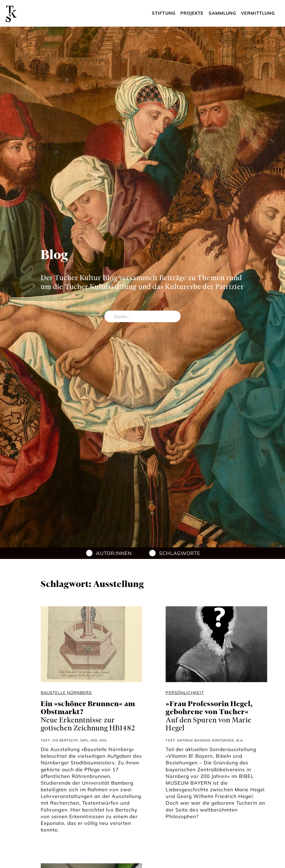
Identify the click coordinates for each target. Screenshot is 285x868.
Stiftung (164, 13)
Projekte (192, 13)
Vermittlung (258, 13)
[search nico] (143, 316)
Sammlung (222, 13)
